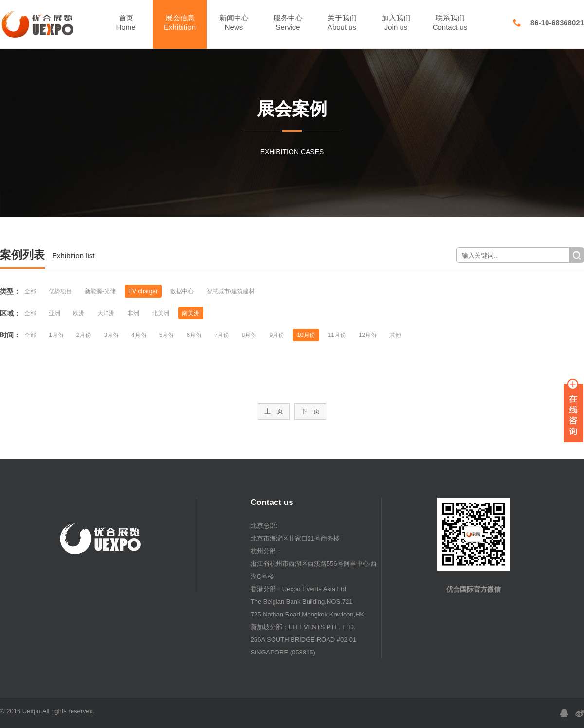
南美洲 (191, 313)
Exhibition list (73, 255)
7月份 (222, 335)
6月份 (194, 335)
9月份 (277, 335)
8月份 (249, 335)
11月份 (337, 335)
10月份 (306, 335)
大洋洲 (106, 313)
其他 (395, 335)
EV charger (143, 291)
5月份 (167, 335)
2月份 (84, 335)
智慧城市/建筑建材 (230, 291)
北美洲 (161, 313)
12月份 (368, 335)
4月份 (139, 335)
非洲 (133, 313)
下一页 (310, 411)
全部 (30, 291)
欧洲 (79, 313)
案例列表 (22, 255)
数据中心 (182, 291)
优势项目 (60, 291)
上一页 (274, 411)
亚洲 (55, 313)
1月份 (56, 335)
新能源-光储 (100, 291)
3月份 (111, 335)
